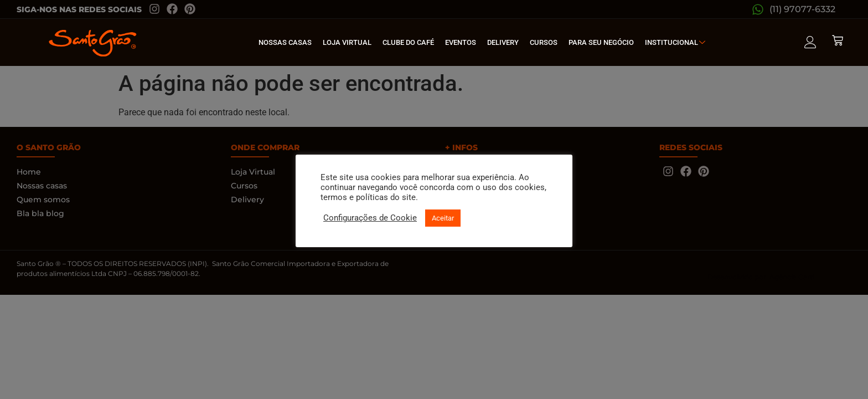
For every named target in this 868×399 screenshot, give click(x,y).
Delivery (503, 42)
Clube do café (408, 42)
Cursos (544, 42)
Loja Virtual (347, 42)
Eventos (461, 42)
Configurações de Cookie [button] (370, 218)
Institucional (676, 42)
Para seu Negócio (601, 42)
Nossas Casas (285, 42)
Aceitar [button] (443, 218)
